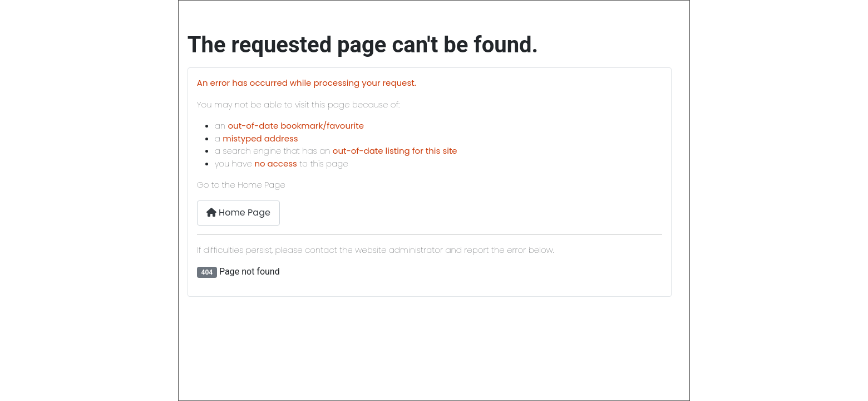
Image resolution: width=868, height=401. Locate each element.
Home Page (238, 212)
